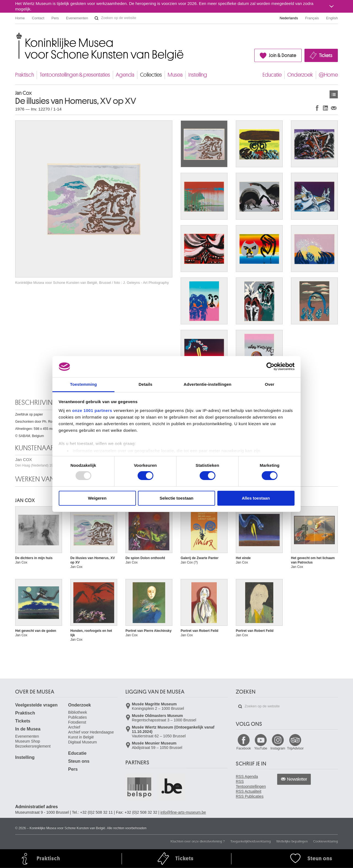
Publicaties (77, 717)
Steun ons (79, 761)
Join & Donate (283, 55)
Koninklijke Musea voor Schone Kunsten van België (16, 36)
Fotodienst (77, 722)
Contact (38, 18)
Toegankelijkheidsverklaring (251, 841)
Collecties (151, 75)
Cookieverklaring (326, 841)
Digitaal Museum (82, 742)
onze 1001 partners (92, 410)
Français (312, 18)
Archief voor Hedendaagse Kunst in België (91, 735)
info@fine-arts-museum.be (183, 812)
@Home (328, 75)
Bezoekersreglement (33, 746)
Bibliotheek (78, 712)
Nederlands (289, 18)
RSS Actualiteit (249, 791)
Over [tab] (270, 384)
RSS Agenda (247, 777)
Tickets (326, 55)
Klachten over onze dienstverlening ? (198, 841)
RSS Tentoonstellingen (251, 784)
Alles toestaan (256, 498)
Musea (175, 75)
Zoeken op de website (97, 18)
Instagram (278, 748)
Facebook (244, 748)
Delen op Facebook (317, 108)
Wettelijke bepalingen (292, 841)
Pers (55, 18)
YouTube (261, 748)
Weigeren (97, 498)
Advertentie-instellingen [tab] (208, 384)
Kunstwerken (334, 94)
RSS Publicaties (250, 796)
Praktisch (25, 75)
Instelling (198, 75)
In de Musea (28, 729)
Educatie (272, 75)
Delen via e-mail (334, 108)
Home (20, 18)
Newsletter (297, 779)
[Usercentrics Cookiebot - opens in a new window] (270, 366)
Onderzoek (300, 75)
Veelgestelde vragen (36, 705)
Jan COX (25, 500)
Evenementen (77, 18)
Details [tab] (146, 384)
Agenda (125, 75)
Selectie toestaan (177, 498)
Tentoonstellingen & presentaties (75, 75)
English (332, 18)
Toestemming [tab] (84, 384)
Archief (74, 727)
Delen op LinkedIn (325, 108)
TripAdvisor (295, 748)
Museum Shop (28, 741)
